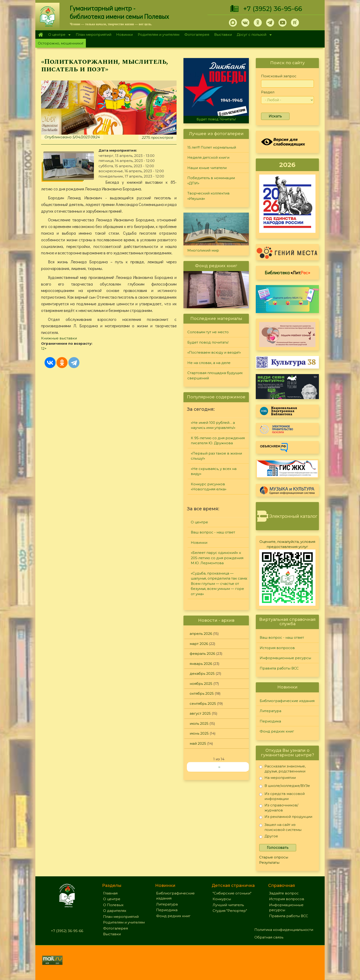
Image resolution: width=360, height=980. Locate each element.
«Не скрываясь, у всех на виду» (214, 471)
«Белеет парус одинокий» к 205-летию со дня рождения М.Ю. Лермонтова (217, 558)
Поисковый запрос (279, 76)
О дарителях (115, 911)
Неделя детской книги (208, 157)
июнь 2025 (199, 733)
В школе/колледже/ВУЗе (285, 787)
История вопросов (277, 648)
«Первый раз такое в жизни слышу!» (216, 456)
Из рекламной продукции (286, 818)
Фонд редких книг (277, 731)
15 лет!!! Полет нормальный (212, 147)
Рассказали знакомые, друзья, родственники (282, 769)
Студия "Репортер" (230, 911)
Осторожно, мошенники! (61, 43)
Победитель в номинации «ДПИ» (211, 180)
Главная (41, 35)
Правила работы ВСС (279, 668)
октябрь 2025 (202, 693)
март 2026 (199, 644)
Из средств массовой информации (282, 796)
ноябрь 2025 (201, 684)
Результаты (269, 862)
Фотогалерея (197, 35)
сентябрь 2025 (203, 704)
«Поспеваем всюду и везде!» (214, 352)
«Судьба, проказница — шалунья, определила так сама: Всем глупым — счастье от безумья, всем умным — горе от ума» (219, 584)
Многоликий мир (203, 250)
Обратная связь (269, 937)
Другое (269, 837)
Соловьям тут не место (208, 332)
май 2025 (198, 743)
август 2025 (200, 713)
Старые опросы (274, 857)
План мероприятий (94, 35)
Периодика (270, 721)
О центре (58, 35)
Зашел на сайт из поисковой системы (280, 827)
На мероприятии (277, 779)
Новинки (124, 35)
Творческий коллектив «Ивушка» (208, 196)
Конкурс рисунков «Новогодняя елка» (209, 487)
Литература (270, 711)
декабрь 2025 (202, 673)
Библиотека (287, 272)
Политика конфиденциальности (284, 930)
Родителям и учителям (159, 35)
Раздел (268, 92)
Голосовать (278, 848)
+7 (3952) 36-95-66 (273, 9)
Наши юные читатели (207, 168)
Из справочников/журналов (279, 808)
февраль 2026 (202, 654)
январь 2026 (201, 664)
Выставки (223, 35)
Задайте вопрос (284, 893)
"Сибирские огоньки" (232, 893)
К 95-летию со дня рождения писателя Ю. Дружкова (218, 441)
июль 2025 (199, 723)
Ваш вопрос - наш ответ (213, 532)
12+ (44, 348)
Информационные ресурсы (285, 658)
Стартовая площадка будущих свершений (215, 375)
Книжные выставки (59, 338)
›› (219, 767)
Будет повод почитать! (216, 119)
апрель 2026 (201, 634)
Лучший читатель (228, 905)
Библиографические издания (287, 701)
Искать (275, 116)
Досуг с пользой (253, 35)
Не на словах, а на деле (209, 363)
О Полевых (113, 905)
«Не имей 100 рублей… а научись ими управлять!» (213, 425)
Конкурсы (222, 899)
